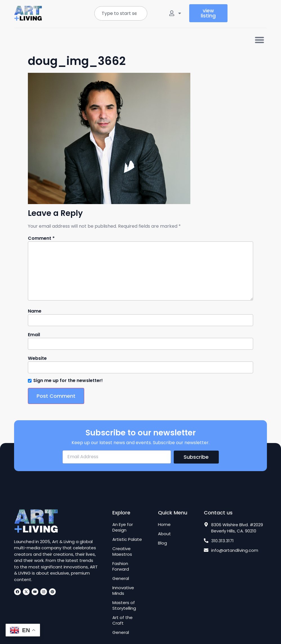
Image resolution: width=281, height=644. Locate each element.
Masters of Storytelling (124, 605)
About (164, 534)
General (121, 579)
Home (164, 525)
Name (35, 311)
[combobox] (121, 13)
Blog (162, 543)
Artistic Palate (127, 539)
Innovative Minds (123, 591)
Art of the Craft (122, 620)
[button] (260, 40)
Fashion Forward (121, 566)
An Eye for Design (123, 527)
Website (37, 358)
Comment (41, 238)
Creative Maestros (122, 552)
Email (34, 335)
